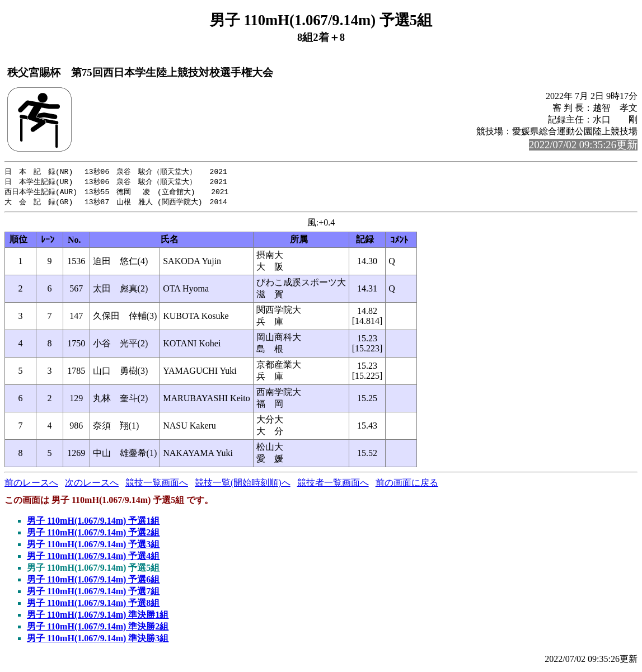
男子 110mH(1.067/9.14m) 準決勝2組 (98, 629)
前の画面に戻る (407, 485)
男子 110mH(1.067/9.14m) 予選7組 (93, 593)
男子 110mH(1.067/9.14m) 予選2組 (93, 535)
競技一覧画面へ (157, 485)
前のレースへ (31, 485)
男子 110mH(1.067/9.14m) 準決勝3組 (98, 640)
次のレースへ (92, 485)
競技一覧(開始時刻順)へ (243, 485)
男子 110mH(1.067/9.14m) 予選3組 (93, 546)
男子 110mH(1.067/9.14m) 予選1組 (93, 523)
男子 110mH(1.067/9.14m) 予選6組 (93, 582)
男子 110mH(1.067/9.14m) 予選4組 (93, 558)
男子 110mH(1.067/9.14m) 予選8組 (93, 605)
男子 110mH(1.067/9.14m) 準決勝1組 (98, 617)
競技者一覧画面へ (333, 485)
